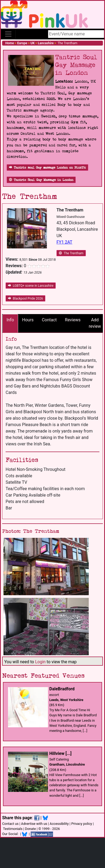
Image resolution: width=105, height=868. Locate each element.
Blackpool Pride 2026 (25, 299)
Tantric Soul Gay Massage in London (41, 180)
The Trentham (71, 253)
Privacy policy (82, 824)
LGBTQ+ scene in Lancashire (31, 286)
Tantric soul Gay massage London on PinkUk (47, 168)
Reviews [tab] (73, 320)
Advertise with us (34, 824)
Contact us (10, 824)
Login (40, 662)
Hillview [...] (60, 753)
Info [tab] (10, 320)
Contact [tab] (49, 320)
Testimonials (13, 829)
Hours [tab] (28, 320)
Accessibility (59, 824)
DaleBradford (62, 689)
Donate (31, 829)
